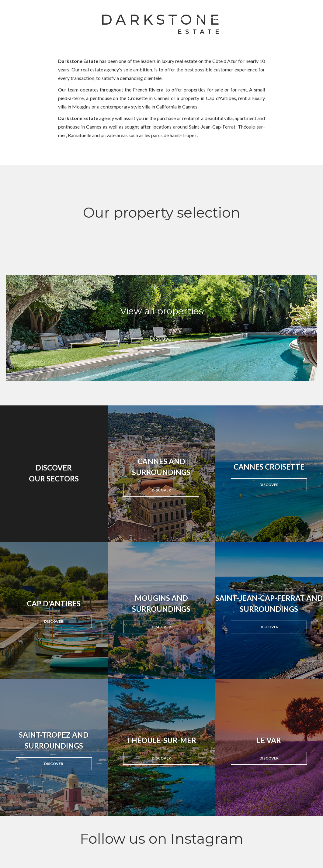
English (310, 6)
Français (291, 6)
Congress (221, 19)
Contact (307, 19)
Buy (183, 19)
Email (270, 6)
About (284, 19)
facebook (233, 6)
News (264, 19)
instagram (245, 6)
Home (167, 19)
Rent (199, 19)
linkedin (258, 6)
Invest (245, 19)
